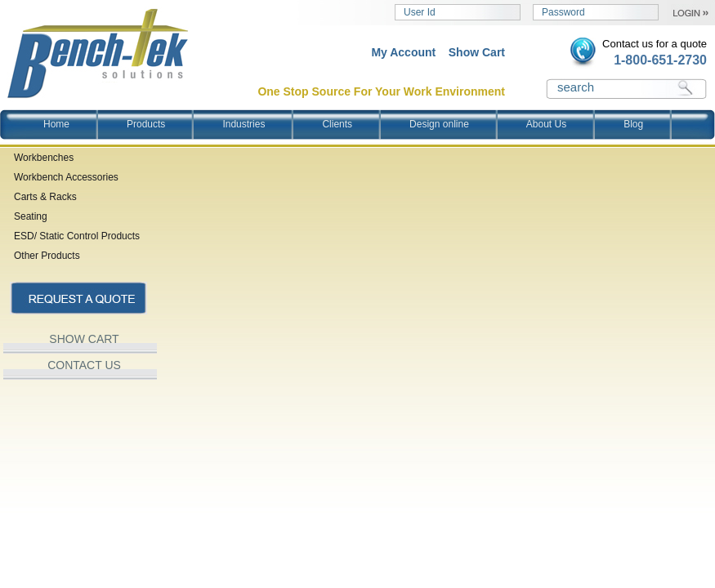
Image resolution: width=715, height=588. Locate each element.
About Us (546, 124)
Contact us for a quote (655, 44)
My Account (403, 52)
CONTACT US (84, 365)
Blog (633, 124)
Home (56, 124)
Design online (439, 124)
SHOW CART (84, 339)
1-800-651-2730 (660, 60)
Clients (337, 124)
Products (146, 124)
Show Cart (477, 52)
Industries (244, 124)
